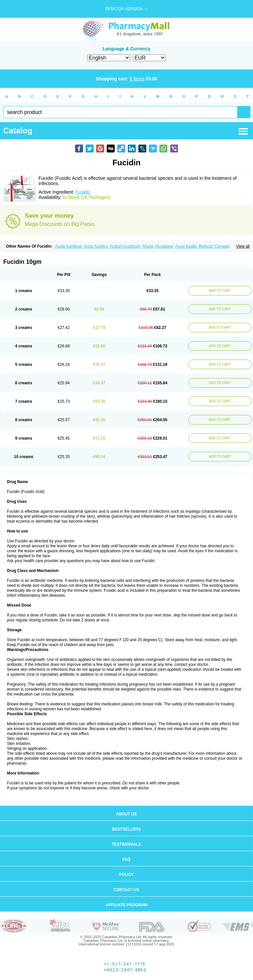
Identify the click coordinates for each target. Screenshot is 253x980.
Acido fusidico (96, 246)
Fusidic (83, 192)
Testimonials (126, 844)
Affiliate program (126, 905)
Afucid (148, 246)
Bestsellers (126, 829)
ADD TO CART (220, 291)
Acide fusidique (68, 246)
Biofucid (206, 246)
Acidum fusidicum (125, 246)
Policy (126, 875)
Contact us (126, 890)
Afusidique (164, 246)
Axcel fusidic (186, 246)
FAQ (126, 859)
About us (126, 814)
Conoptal (222, 246)
